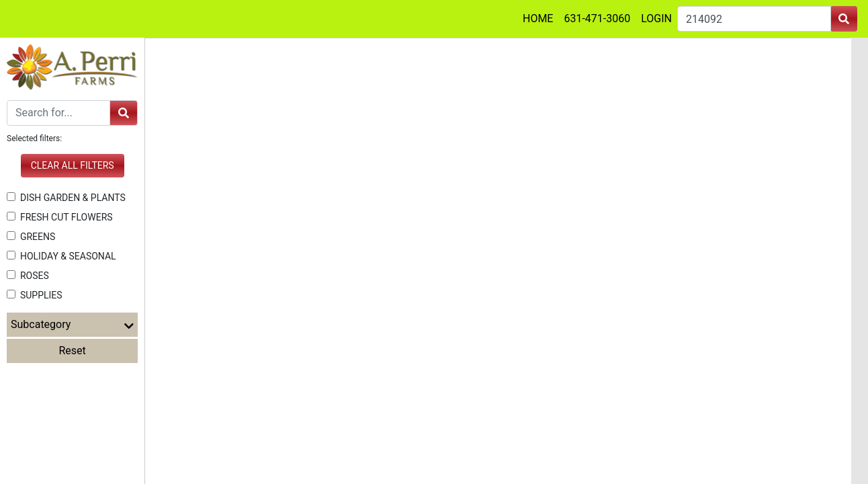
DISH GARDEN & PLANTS (66, 198)
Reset (73, 351)
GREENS (31, 237)
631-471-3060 (597, 18)
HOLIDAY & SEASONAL (61, 256)
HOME (538, 18)
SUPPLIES (35, 295)
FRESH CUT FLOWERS (60, 217)
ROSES (28, 276)
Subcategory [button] (72, 325)
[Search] (58, 113)
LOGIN (656, 18)
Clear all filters (73, 165)
